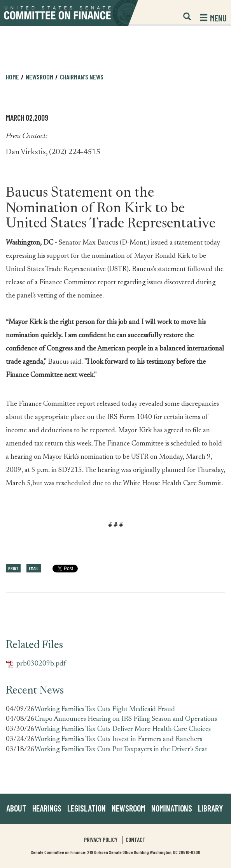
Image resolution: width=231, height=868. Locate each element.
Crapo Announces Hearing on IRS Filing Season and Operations (126, 719)
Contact (136, 840)
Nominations (172, 808)
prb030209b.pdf (36, 664)
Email (34, 568)
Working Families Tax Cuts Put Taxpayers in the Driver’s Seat (121, 750)
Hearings (47, 808)
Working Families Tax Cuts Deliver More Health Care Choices (123, 729)
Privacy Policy (101, 840)
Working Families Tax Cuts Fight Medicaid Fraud (105, 710)
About (16, 808)
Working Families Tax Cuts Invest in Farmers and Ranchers (118, 739)
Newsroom (39, 77)
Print (13, 568)
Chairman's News (82, 77)
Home (12, 77)
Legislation (87, 808)
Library (210, 808)
